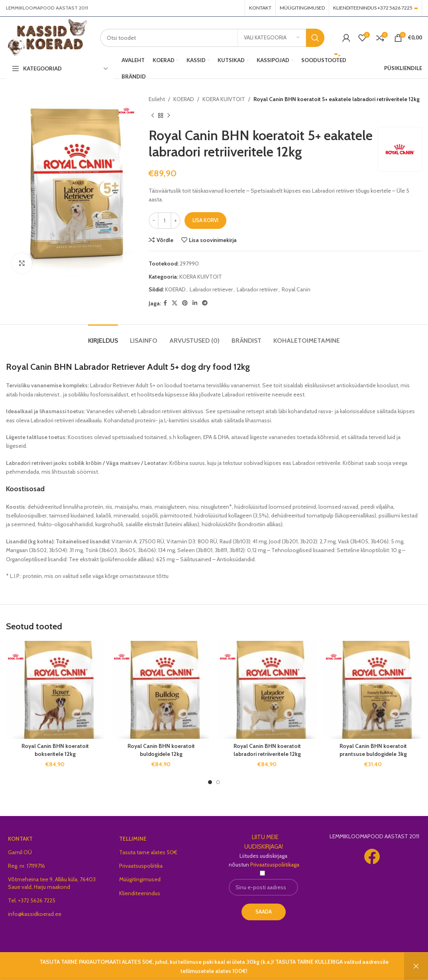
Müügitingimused (140, 879)
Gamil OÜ (20, 852)
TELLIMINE (133, 839)
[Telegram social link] (205, 303)
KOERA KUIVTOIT (224, 99)
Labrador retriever (211, 289)
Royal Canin (296, 289)
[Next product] (169, 115)
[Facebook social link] (165, 303)
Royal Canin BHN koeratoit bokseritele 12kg (55, 750)
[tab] (103, 337)
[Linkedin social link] (195, 303)
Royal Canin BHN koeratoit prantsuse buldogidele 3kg (373, 750)
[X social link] (175, 303)
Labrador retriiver (257, 289)
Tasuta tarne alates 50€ (148, 852)
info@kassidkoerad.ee (35, 914)
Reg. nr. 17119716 (27, 866)
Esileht (157, 99)
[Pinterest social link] (185, 303)
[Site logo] (47, 37)
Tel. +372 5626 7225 (32, 900)
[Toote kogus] (165, 221)
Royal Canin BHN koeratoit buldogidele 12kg (161, 750)
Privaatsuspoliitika (141, 866)
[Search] (212, 38)
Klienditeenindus (140, 893)
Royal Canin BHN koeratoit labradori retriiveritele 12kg (267, 750)
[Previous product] (153, 115)
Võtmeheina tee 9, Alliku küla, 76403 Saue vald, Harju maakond (52, 883)
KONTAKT (20, 839)
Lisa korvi (205, 220)
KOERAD (184, 99)
